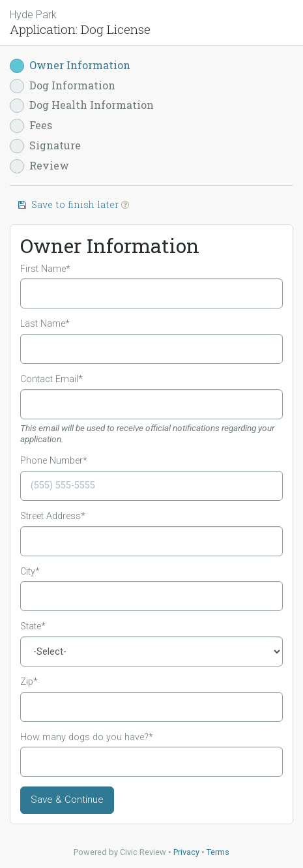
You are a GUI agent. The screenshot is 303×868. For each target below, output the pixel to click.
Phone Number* (54, 461)
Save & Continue (67, 800)
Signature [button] (45, 146)
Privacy (186, 852)
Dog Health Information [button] (82, 105)
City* (30, 572)
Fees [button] (31, 126)
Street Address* (53, 516)
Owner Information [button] (70, 66)
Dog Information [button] (63, 86)
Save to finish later (73, 204)
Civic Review (143, 852)
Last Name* (45, 324)
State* (33, 626)
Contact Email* (51, 379)
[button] (125, 204)
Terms (218, 852)
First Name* (45, 269)
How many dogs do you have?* (87, 737)
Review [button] (39, 166)
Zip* (29, 682)
